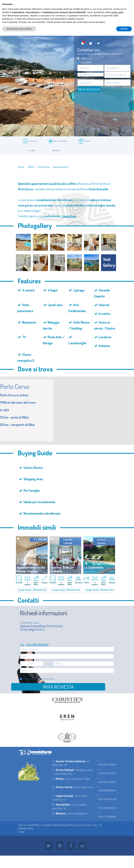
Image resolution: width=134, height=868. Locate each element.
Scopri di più (25, 590)
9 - (59, 813)
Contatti (54, 825)
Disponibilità (87, 62)
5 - (62, 787)
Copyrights (64, 825)
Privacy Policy (77, 825)
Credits (21, 832)
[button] (130, 4)
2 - (69, 761)
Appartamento (61, 167)
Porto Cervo (44, 167)
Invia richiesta (58, 687)
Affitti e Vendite (41, 825)
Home (21, 167)
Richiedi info (40, 590)
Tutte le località (25, 825)
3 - (63, 770)
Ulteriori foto (87, 58)
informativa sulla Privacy (46, 679)
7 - (63, 796)
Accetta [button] (124, 29)
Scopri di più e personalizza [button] (19, 29)
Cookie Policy (91, 825)
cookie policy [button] (117, 12)
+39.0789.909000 (36, 645)
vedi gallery (109, 262)
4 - (58, 779)
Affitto (31, 167)
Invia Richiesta (89, 89)
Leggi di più (69, 216)
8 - (61, 805)
